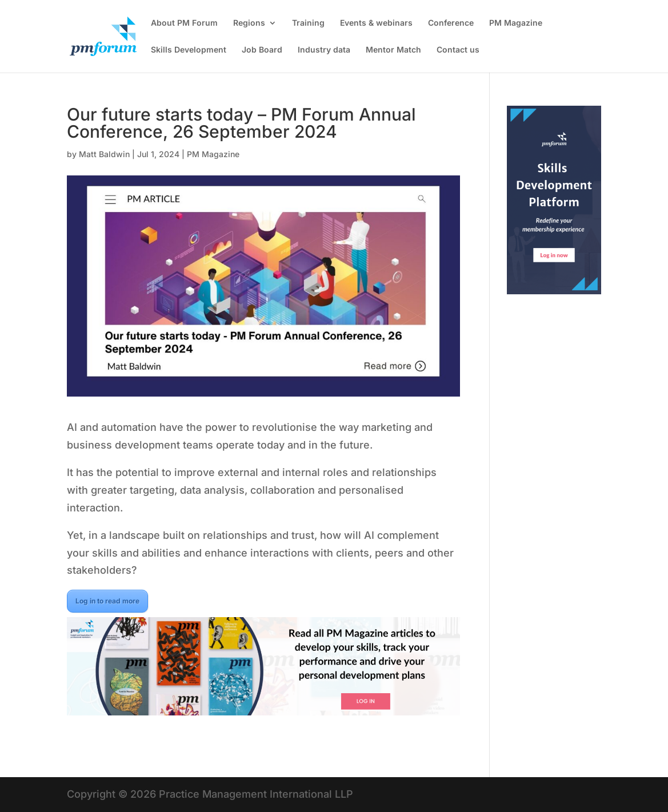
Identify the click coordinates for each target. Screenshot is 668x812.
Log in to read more (107, 601)
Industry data (324, 50)
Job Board (262, 50)
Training (308, 23)
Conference (451, 23)
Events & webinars (376, 23)
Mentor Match (393, 50)
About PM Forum (184, 23)
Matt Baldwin (104, 154)
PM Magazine (516, 23)
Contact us (458, 50)
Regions (249, 23)
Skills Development (189, 50)
